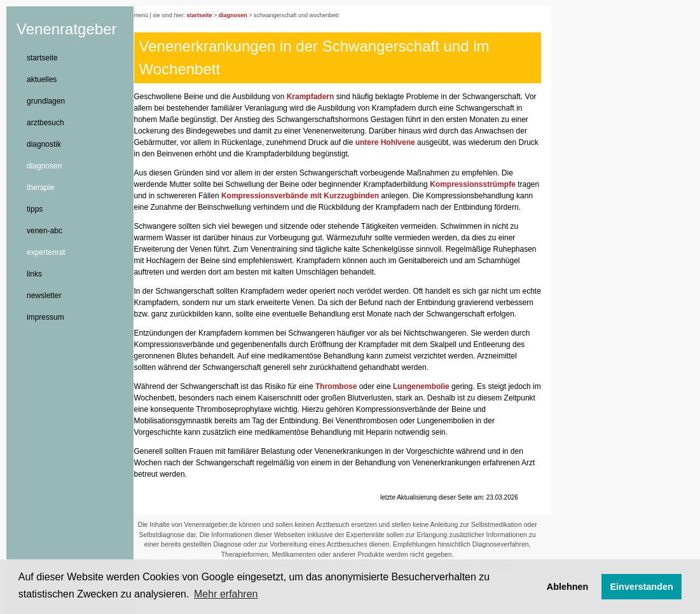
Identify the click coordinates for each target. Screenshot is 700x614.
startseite (42, 58)
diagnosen (44, 166)
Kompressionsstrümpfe (483, 184)
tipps (35, 209)
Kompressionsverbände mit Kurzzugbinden (334, 196)
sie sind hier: (179, 15)
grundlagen (46, 101)
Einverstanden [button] (642, 587)
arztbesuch (45, 123)
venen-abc (45, 231)
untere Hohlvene (408, 142)
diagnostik (44, 144)
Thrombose (346, 409)
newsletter (44, 296)
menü (151, 15)
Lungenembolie (431, 409)
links (34, 274)
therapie (40, 188)
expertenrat (46, 252)
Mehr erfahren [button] (226, 594)
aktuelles (42, 79)
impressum (45, 317)
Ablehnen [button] (568, 587)
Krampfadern (320, 97)
